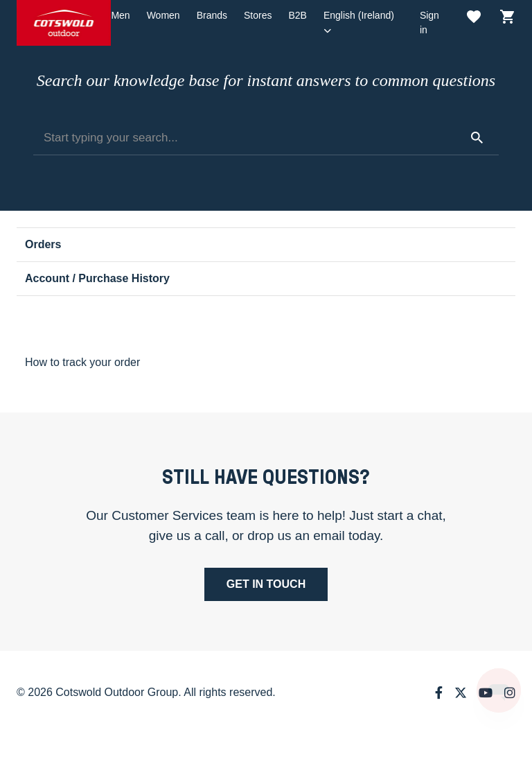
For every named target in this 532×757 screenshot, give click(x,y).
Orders (43, 244)
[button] (363, 23)
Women (163, 15)
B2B (297, 15)
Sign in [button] (429, 23)
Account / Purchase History (97, 278)
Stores (258, 15)
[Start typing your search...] (266, 138)
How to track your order (82, 362)
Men (120, 15)
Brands (212, 15)
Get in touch (266, 584)
